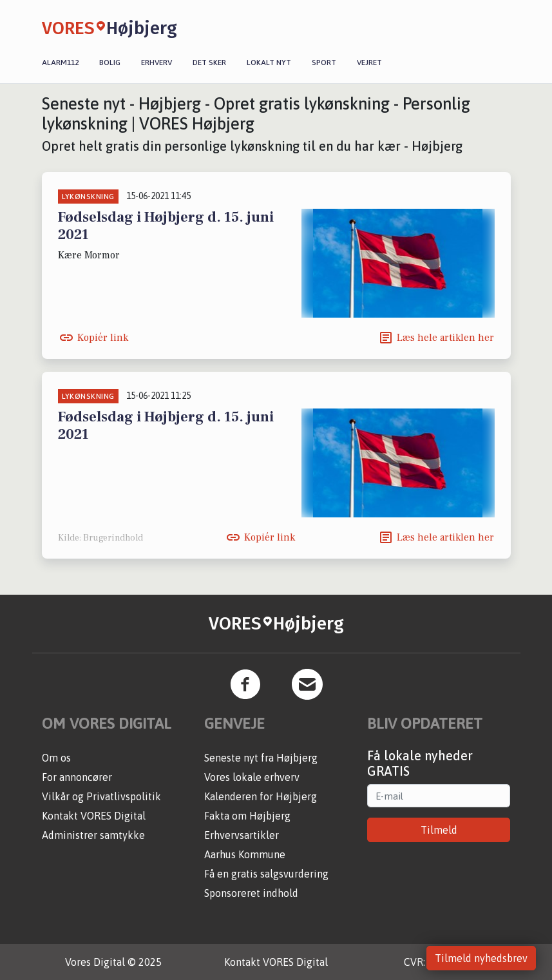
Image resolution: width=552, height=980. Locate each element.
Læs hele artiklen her (445, 338)
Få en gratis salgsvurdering (266, 874)
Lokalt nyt (269, 62)
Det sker (209, 62)
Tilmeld (439, 830)
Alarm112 (60, 62)
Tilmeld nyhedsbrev (481, 958)
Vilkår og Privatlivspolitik (101, 796)
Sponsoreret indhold (251, 893)
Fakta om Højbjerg (247, 816)
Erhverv (157, 62)
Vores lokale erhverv (252, 777)
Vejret (369, 62)
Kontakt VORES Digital (94, 816)
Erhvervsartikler (242, 835)
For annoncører (77, 777)
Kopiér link (103, 338)
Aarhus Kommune (245, 854)
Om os (56, 758)
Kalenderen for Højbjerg (261, 796)
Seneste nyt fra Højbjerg (261, 758)
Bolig (110, 62)
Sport (324, 62)
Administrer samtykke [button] (93, 835)
